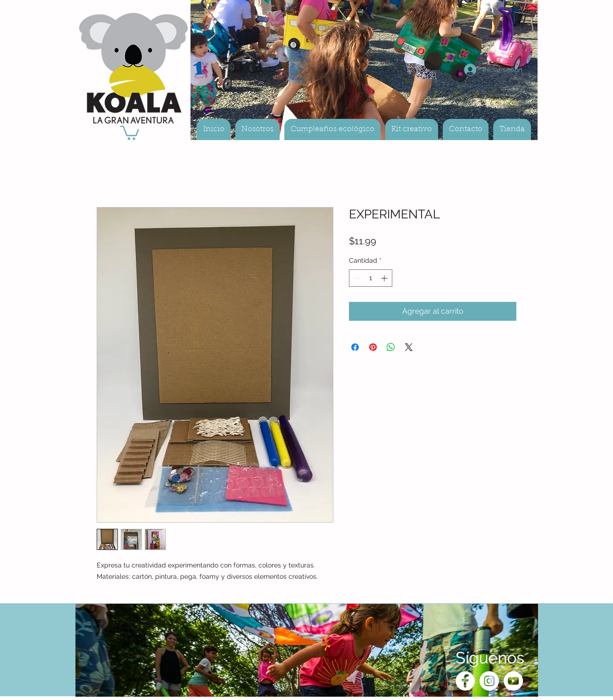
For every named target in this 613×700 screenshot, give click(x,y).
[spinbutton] (371, 278)
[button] (130, 132)
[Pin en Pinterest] (373, 347)
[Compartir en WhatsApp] (391, 347)
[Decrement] (356, 278)
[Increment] (385, 278)
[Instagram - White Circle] (489, 681)
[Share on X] (409, 347)
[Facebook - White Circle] (465, 681)
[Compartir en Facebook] (355, 347)
